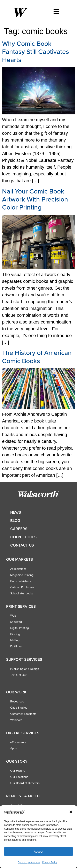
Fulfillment (17, 646)
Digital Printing (20, 628)
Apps (14, 748)
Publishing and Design (25, 669)
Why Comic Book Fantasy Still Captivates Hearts (36, 51)
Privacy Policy (50, 862)
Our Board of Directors (25, 783)
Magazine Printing (22, 575)
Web (13, 616)
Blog (15, 521)
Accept (39, 851)
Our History (18, 771)
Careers (19, 529)
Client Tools (23, 537)
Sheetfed (16, 622)
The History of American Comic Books (37, 356)
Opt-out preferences (29, 862)
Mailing (15, 640)
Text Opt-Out (18, 675)
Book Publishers (21, 581)
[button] (71, 812)
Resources (17, 701)
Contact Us (22, 545)
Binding (15, 634)
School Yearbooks (22, 593)
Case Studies (19, 708)
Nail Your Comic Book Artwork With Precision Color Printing (35, 199)
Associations (18, 569)
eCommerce (18, 742)
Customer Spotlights (23, 714)
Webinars (16, 720)
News (16, 512)
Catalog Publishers (22, 587)
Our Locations (19, 777)
